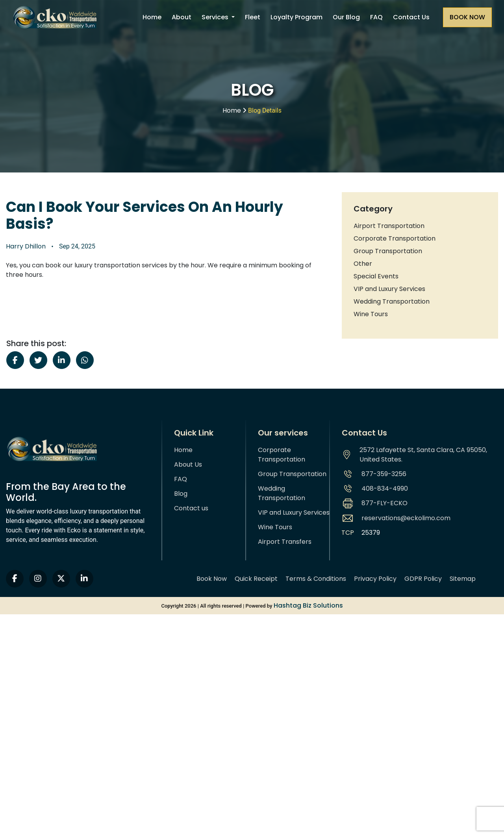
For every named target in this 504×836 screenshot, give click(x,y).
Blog (181, 494)
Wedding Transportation (392, 301)
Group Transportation (388, 251)
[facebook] (15, 579)
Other (363, 264)
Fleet (253, 17)
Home (152, 17)
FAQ (376, 17)
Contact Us (411, 17)
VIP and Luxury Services (389, 289)
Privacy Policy (375, 579)
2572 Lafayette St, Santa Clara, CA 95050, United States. (423, 455)
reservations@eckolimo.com (406, 518)
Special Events (376, 276)
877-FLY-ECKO (384, 503)
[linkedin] (84, 579)
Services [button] (216, 17)
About (182, 17)
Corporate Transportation (395, 238)
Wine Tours (371, 314)
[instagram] (38, 579)
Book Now (212, 579)
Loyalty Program (296, 17)
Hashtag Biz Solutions (308, 605)
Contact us (191, 508)
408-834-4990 (385, 488)
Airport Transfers (285, 542)
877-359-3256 (384, 474)
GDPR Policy (423, 579)
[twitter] (61, 579)
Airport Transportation (389, 226)
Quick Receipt (256, 579)
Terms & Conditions (316, 579)
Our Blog (346, 17)
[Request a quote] (467, 17)
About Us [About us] (188, 464)
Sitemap (463, 579)
